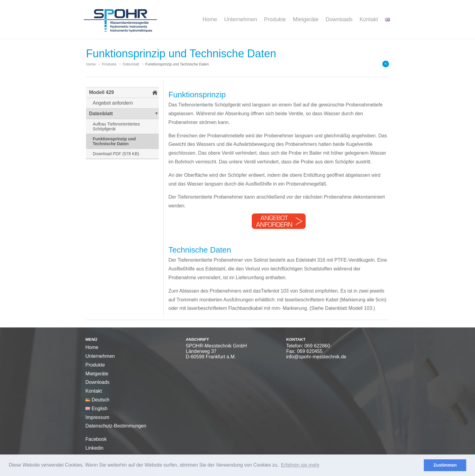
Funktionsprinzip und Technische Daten (114, 141)
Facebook (96, 439)
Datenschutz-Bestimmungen (116, 426)
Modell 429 (101, 92)
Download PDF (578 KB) (116, 154)
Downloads (339, 19)
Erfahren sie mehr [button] (300, 465)
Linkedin (95, 448)
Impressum (97, 417)
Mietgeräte (306, 19)
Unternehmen (241, 19)
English (96, 409)
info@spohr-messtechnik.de (316, 357)
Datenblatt (101, 114)
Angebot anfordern (113, 103)
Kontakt (369, 19)
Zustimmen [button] (445, 465)
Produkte (275, 19)
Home (210, 19)
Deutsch (97, 400)
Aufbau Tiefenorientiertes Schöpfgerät (116, 126)
